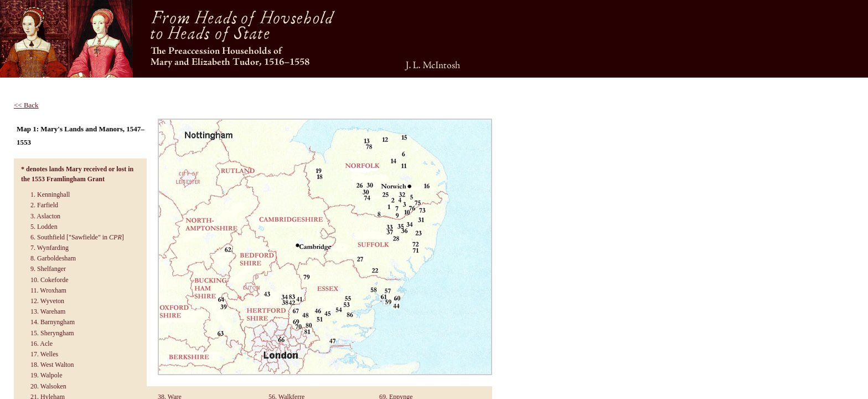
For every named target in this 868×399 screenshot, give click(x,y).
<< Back (26, 105)
